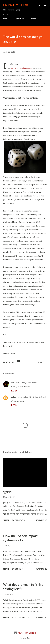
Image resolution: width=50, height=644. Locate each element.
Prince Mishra (16, 5)
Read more (41, 520)
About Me (20, 19)
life (12, 362)
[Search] (39, 5)
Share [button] (41, 362)
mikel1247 (16, 383)
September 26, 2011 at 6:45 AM (32, 397)
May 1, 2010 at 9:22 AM (32, 383)
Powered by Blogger (25, 633)
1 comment (18, 569)
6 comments (18, 520)
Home (6, 19)
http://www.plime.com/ (21, 68)
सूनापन (7, 491)
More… (34, 19)
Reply (14, 391)
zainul (14, 397)
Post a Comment (21, 618)
